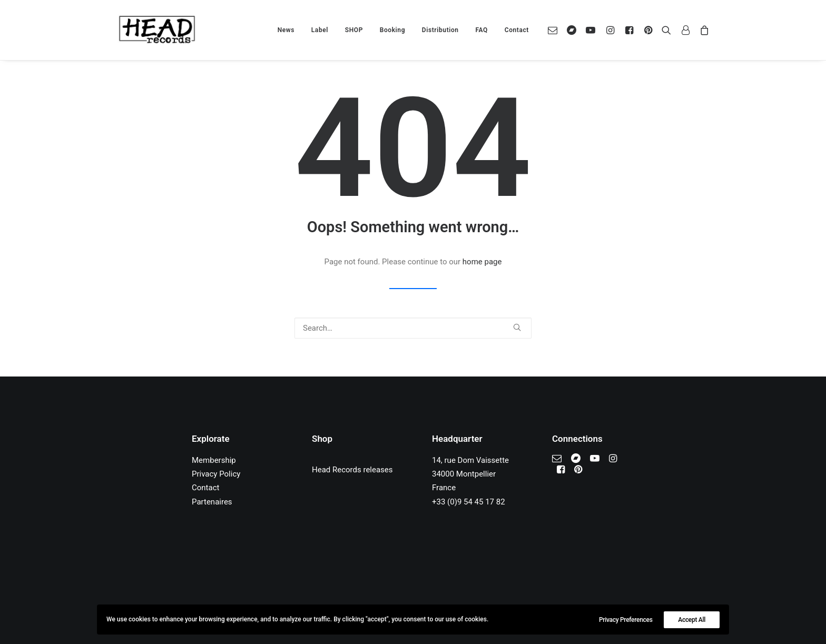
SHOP (354, 30)
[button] (555, 30)
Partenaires (212, 502)
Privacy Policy (216, 474)
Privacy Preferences (626, 620)
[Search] (413, 328)
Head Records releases (352, 470)
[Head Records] (157, 30)
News (286, 30)
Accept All (692, 620)
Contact (517, 30)
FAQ (481, 30)
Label (320, 30)
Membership (214, 460)
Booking (392, 30)
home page (482, 262)
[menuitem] (286, 30)
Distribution (440, 30)
